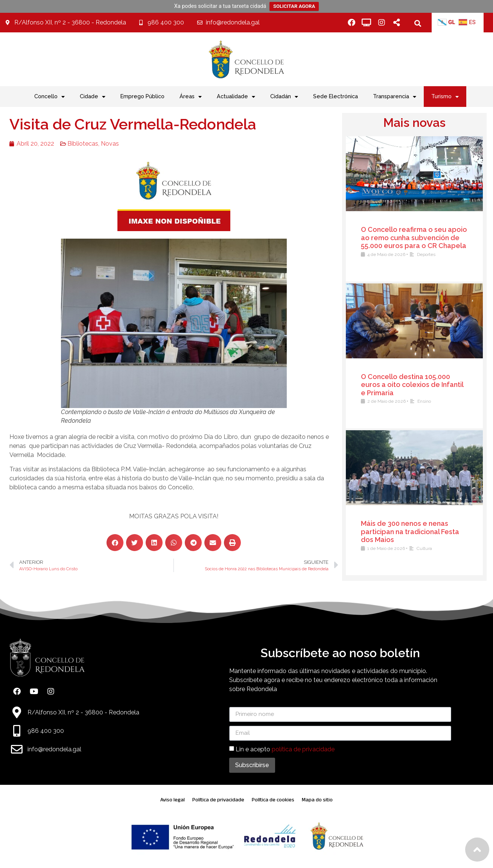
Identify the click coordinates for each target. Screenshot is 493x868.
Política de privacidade (218, 800)
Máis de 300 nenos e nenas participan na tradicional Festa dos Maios (413, 531)
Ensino (427, 401)
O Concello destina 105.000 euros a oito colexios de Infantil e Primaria (415, 385)
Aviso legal (173, 800)
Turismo (445, 97)
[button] (418, 23)
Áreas (191, 97)
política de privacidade (303, 749)
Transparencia (395, 97)
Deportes (429, 254)
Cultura (427, 548)
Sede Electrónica (336, 96)
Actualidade (236, 97)
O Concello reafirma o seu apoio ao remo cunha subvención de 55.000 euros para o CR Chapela (417, 238)
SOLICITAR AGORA (294, 6)
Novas (104, 144)
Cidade (93, 97)
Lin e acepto (285, 749)
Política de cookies (273, 800)
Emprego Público (142, 96)
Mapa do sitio (317, 800)
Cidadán (284, 97)
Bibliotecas (77, 144)
